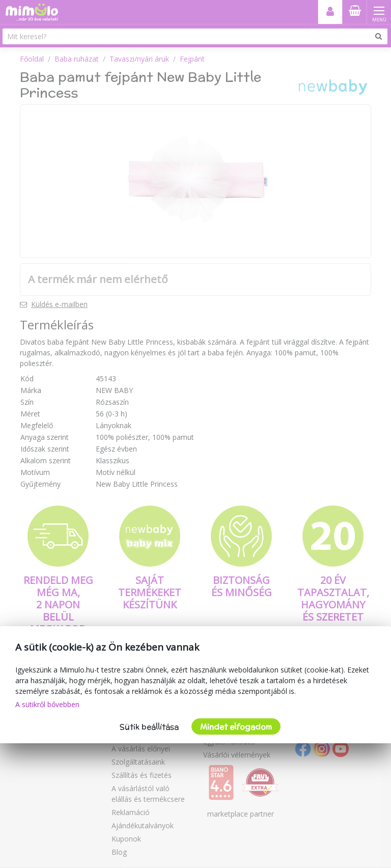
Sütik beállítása (149, 727)
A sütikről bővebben (47, 704)
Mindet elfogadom (236, 727)
